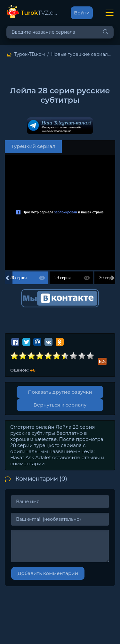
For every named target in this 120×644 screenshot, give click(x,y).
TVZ (39, 13)
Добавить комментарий (48, 573)
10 (91, 356)
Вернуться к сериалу (60, 405)
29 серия (63, 278)
